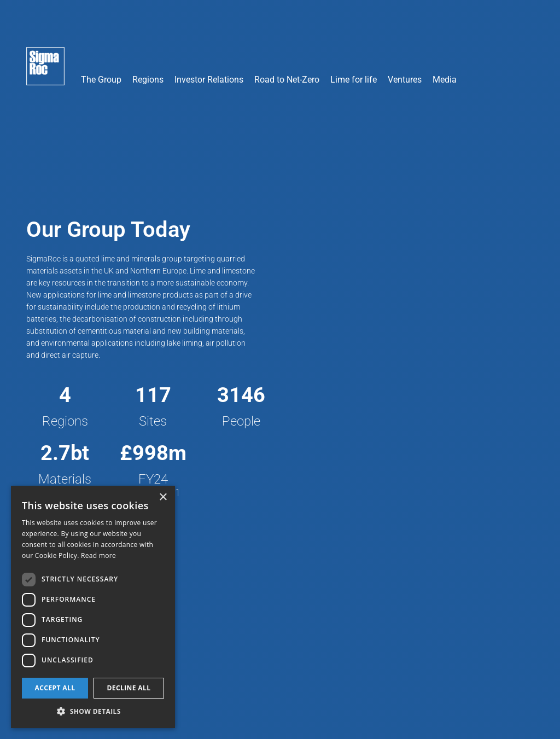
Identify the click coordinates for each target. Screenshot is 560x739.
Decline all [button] (129, 688)
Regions (148, 80)
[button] (101, 48)
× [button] (163, 497)
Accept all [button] (55, 688)
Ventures (405, 80)
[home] (45, 72)
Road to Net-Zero (287, 80)
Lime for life (354, 80)
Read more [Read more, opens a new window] (98, 555)
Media (445, 80)
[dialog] (93, 607)
